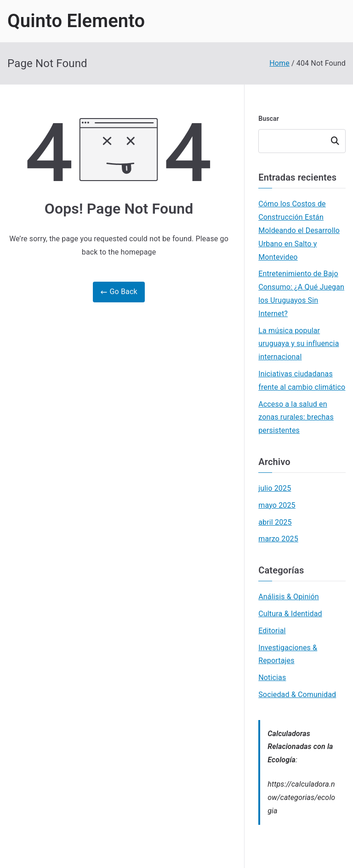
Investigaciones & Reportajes (288, 654)
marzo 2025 (278, 539)
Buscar (269, 119)
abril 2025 (275, 522)
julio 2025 (275, 488)
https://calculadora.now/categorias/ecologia (301, 797)
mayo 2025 (277, 505)
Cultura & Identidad (290, 614)
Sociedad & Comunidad (297, 695)
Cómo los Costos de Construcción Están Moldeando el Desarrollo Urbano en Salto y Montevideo (299, 230)
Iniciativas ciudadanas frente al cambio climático (302, 380)
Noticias (272, 678)
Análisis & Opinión (289, 597)
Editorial (272, 631)
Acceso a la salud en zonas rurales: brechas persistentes (296, 417)
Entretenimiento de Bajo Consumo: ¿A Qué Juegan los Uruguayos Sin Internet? (301, 293)
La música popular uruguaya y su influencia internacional (299, 344)
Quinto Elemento (76, 21)
